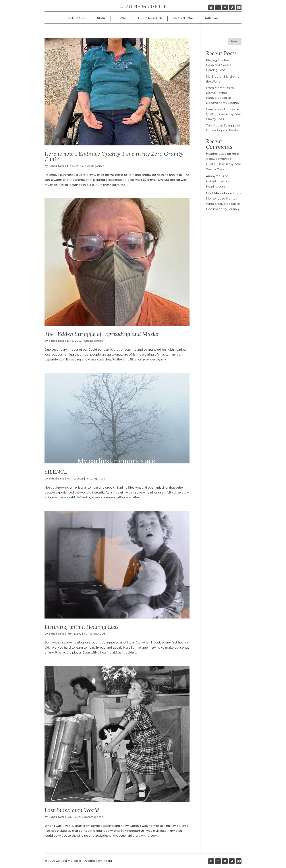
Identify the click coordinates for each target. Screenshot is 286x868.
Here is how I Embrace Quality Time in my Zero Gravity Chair (114, 156)
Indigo (107, 861)
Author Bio (77, 18)
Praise (121, 18)
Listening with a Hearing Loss (82, 627)
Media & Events (150, 18)
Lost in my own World (72, 810)
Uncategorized (95, 166)
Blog (101, 18)
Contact (212, 18)
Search (235, 41)
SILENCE (56, 472)
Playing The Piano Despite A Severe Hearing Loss (219, 65)
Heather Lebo (216, 154)
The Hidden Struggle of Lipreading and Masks (101, 334)
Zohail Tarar (56, 166)
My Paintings (183, 18)
